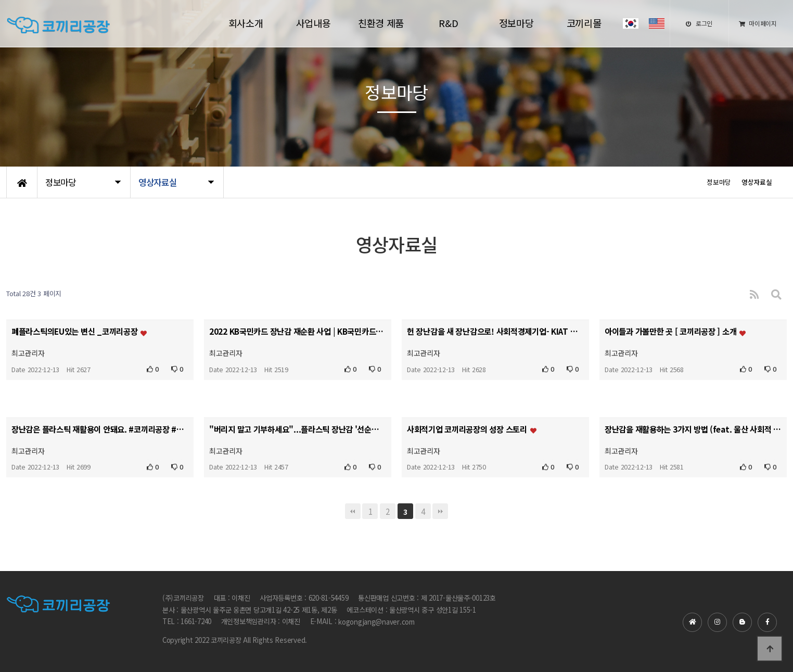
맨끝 (440, 511)
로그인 (699, 23)
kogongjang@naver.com (376, 622)
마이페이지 (758, 23)
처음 (353, 511)
